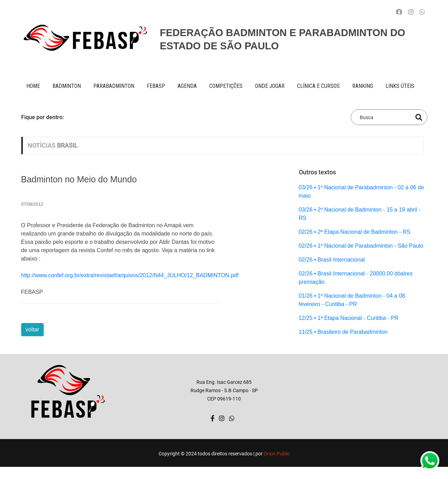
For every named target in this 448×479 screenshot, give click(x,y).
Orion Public (277, 454)
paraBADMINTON (114, 86)
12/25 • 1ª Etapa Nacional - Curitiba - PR (349, 318)
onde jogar (270, 86)
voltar (32, 329)
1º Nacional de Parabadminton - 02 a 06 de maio (127, 117)
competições (226, 86)
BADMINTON (67, 86)
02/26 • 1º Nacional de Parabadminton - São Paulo (361, 246)
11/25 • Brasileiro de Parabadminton (343, 332)
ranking (363, 86)
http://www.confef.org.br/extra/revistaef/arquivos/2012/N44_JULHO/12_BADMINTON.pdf (130, 275)
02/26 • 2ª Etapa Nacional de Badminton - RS (355, 232)
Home (33, 86)
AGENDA (187, 86)
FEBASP (156, 86)
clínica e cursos (318, 86)
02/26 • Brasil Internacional (332, 260)
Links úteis (400, 86)
